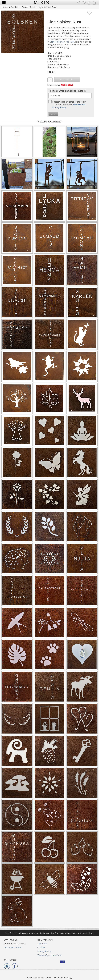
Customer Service (13, 947)
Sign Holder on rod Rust (62, 42)
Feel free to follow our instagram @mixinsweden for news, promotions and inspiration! (49, 933)
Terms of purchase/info (49, 955)
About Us (42, 944)
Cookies (41, 947)
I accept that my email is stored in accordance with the (67, 104)
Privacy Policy (44, 951)
